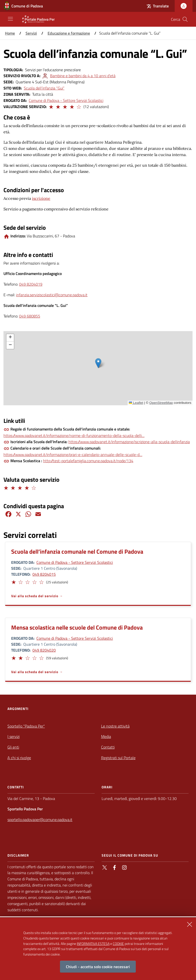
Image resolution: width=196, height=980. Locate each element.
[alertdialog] (98, 949)
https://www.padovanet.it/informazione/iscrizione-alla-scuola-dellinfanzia (129, 442)
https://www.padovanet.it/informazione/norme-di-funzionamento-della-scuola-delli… (74, 435)
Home (10, 33)
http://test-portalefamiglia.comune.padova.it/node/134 (88, 461)
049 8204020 (44, 650)
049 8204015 (44, 574)
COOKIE (118, 944)
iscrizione (41, 198)
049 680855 (30, 316)
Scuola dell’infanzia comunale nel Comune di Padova (77, 551)
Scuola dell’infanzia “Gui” (44, 88)
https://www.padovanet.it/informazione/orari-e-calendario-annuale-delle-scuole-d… (73, 455)
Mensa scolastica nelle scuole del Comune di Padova (77, 627)
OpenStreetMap (161, 403)
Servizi (31, 33)
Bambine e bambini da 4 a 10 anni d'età (83, 76)
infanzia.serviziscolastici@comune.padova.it (52, 295)
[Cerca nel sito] (185, 19)
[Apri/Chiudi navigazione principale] (10, 19)
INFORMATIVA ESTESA (93, 944)
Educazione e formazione (69, 33)
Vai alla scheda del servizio (35, 596)
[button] (51, 106)
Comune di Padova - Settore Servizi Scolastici (66, 100)
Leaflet (136, 403)
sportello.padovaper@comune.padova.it (40, 820)
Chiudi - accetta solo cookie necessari (98, 967)
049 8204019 (31, 284)
